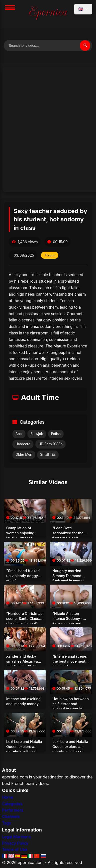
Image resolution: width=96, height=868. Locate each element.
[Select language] (83, 9)
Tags (6, 823)
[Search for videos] (48, 46)
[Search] (85, 46)
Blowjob (37, 434)
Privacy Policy (15, 843)
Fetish (56, 434)
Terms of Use (15, 849)
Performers (13, 810)
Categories (12, 804)
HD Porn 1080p (50, 444)
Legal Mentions (16, 837)
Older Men (24, 455)
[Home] (48, 14)
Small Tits (48, 455)
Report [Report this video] (50, 255)
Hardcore (23, 444)
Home (8, 797)
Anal (19, 434)
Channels (11, 816)
